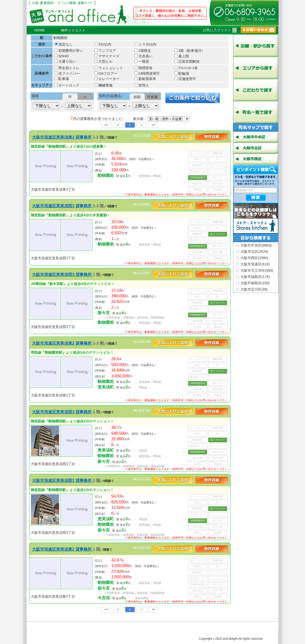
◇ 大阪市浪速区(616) (253, 264)
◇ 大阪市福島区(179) (253, 277)
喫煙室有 (143, 68)
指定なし (64, 44)
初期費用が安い (69, 51)
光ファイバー (67, 73)
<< (106, 125)
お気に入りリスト (220, 30)
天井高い (143, 56)
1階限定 (143, 51)
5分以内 (103, 44)
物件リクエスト (73, 30)
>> (154, 125)
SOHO (62, 56)
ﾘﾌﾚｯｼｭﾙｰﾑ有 (186, 68)
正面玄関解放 (187, 61)
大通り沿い (65, 61)
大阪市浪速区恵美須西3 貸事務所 (62, 206)
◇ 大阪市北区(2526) (252, 252)
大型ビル (103, 61)
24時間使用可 (147, 73)
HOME (40, 30)
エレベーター (107, 79)
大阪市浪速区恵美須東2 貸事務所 (62, 343)
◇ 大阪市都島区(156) (253, 283)
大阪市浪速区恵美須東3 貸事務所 (62, 137)
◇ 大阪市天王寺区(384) (255, 270)
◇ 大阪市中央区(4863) (254, 245)
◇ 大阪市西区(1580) (252, 258)
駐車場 (62, 79)
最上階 (182, 56)
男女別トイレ (67, 68)
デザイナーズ (107, 56)
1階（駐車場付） (190, 51)
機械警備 (103, 85)
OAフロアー (106, 73)
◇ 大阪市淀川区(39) (252, 289)
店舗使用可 (185, 79)
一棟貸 (142, 61)
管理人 (142, 85)
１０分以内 (145, 44)
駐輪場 (182, 73)
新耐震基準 (145, 79)
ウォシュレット (109, 68)
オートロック (67, 85)
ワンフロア (105, 51)
